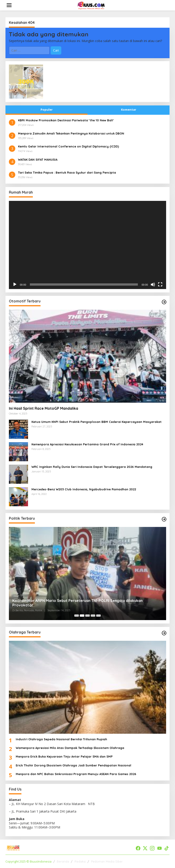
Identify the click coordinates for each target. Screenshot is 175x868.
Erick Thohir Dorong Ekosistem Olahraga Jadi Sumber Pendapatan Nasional (73, 765)
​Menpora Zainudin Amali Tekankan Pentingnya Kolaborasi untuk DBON (71, 133)
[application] (87, 245)
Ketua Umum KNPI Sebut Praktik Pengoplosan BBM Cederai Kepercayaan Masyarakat (97, 422)
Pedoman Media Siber (107, 861)
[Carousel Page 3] (87, 616)
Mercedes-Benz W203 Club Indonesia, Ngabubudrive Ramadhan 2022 (84, 489)
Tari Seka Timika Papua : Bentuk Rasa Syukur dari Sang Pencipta (67, 172)
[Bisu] (153, 284)
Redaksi (80, 861)
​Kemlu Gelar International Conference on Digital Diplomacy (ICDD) (68, 146)
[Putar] (15, 284)
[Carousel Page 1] (77, 616)
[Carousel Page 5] (98, 616)
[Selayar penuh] (160, 284)
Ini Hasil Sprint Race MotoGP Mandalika (44, 408)
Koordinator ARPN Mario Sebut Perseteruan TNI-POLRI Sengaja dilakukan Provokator (77, 603)
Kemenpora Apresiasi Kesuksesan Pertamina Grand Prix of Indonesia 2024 (87, 444)
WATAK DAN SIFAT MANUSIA (38, 160)
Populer (47, 110)
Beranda (63, 861)
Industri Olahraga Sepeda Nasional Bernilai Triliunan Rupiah (61, 739)
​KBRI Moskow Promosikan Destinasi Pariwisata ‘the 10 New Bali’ (66, 120)
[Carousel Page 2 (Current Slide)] (82, 616)
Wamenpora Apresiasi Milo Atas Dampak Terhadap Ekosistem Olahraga (70, 748)
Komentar (129, 110)
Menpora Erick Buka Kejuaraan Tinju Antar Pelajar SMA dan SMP (64, 756)
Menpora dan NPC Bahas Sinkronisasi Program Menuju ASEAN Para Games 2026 (76, 774)
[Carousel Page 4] (93, 616)
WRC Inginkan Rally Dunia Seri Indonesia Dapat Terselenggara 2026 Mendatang (92, 467)
